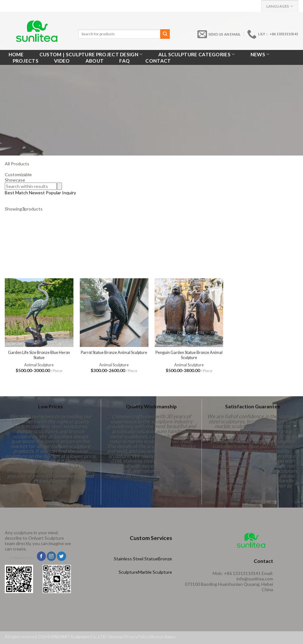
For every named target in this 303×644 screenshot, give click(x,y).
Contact (158, 61)
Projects (26, 61)
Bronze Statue (163, 637)
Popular (54, 193)
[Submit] (165, 34)
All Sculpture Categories (197, 54)
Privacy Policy (137, 637)
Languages (280, 6)
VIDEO (62, 61)
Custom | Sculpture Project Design (91, 54)
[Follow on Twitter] (62, 556)
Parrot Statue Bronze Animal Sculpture (114, 353)
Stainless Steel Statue (136, 559)
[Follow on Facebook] (41, 556)
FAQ (124, 61)
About (95, 61)
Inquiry (69, 193)
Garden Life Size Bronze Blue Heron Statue (39, 355)
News (260, 54)
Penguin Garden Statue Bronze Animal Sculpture (189, 355)
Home (16, 54)
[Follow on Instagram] (51, 556)
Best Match (16, 193)
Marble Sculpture (155, 572)
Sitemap (115, 637)
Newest (37, 193)
